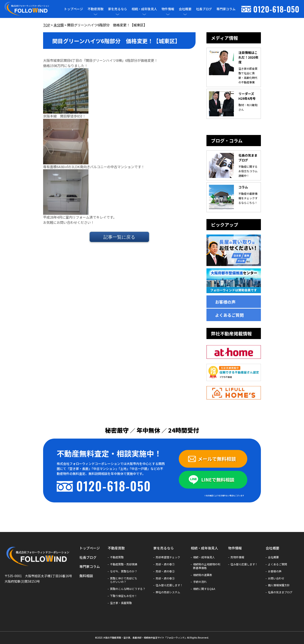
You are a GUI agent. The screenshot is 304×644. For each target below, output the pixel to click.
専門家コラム (226, 9)
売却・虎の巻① (165, 564)
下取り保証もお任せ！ (124, 596)
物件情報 (168, 9)
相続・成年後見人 (144, 9)
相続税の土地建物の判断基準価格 (207, 566)
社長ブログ (204, 9)
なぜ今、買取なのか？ (124, 571)
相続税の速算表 (203, 575)
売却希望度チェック (168, 557)
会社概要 (185, 9)
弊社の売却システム (168, 592)
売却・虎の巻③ (165, 578)
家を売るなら (118, 9)
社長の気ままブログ (280, 592)
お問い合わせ (276, 578)
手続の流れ (200, 582)
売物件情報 (237, 557)
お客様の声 (225, 302)
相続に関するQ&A (204, 589)
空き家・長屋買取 (121, 603)
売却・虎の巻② (165, 571)
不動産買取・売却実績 (124, 564)
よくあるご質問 (229, 315)
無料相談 (86, 576)
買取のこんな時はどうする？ (128, 589)
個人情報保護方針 (279, 585)
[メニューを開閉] (96, 14)
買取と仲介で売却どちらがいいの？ (124, 580)
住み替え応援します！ (169, 585)
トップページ (74, 9)
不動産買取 (96, 9)
